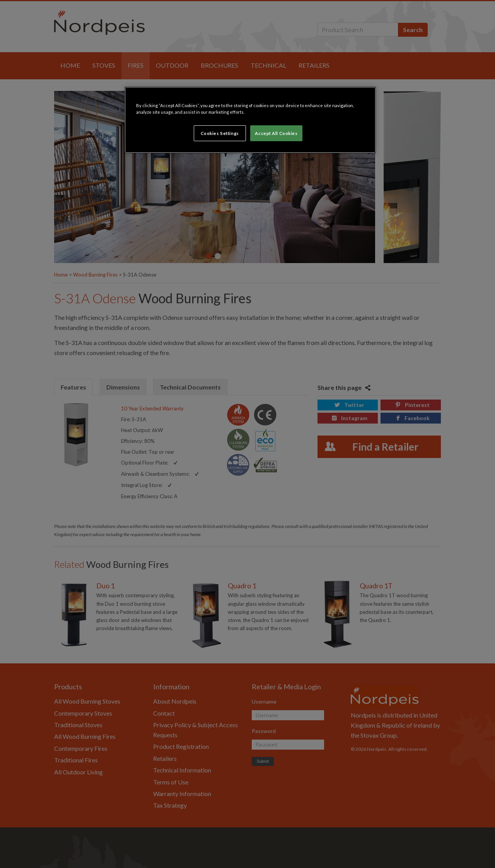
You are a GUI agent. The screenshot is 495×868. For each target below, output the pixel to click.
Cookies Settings (220, 133)
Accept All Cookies (276, 133)
